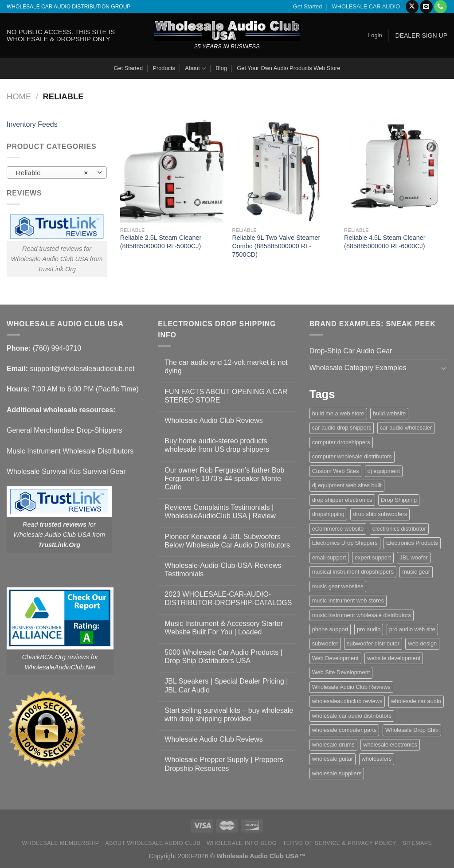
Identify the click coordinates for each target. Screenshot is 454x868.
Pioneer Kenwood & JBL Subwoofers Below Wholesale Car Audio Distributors (227, 541)
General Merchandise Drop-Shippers (65, 430)
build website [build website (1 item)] (389, 413)
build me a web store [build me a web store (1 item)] (338, 413)
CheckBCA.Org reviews (56, 657)
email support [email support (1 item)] (329, 557)
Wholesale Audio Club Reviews (213, 420)
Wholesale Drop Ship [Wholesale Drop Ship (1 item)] (412, 730)
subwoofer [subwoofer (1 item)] (325, 643)
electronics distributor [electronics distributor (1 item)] (399, 529)
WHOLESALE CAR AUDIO (366, 6)
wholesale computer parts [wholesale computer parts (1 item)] (344, 730)
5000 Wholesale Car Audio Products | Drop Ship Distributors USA (223, 657)
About (195, 68)
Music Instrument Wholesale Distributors (70, 451)
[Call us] (440, 7)
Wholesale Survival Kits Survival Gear (66, 471)
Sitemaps (417, 843)
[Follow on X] (412, 7)
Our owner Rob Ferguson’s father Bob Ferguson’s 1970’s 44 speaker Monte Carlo (224, 479)
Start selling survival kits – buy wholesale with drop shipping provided (229, 715)
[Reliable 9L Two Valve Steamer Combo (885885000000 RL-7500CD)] (284, 170)
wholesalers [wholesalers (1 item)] (377, 759)
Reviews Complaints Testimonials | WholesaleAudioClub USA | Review (220, 512)
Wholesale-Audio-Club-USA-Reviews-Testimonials (224, 570)
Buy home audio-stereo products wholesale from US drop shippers (217, 445)
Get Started (307, 6)
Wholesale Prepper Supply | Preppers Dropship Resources (224, 764)
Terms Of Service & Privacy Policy (340, 843)
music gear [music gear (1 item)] (416, 572)
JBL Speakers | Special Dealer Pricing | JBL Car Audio (226, 685)
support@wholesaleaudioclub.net (82, 369)
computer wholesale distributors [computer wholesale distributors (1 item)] (352, 456)
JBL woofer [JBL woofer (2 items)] (414, 557)
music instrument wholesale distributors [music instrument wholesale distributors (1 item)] (362, 615)
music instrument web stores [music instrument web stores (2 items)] (348, 600)
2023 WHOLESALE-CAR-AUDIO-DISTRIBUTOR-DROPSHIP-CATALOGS (228, 598)
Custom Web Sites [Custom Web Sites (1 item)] (336, 471)
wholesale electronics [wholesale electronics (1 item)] (390, 745)
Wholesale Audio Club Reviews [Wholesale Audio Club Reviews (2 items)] (351, 687)
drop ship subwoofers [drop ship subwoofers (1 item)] (380, 514)
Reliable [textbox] (52, 173)
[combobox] (57, 172)
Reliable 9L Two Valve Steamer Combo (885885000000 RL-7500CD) (276, 246)
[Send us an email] (426, 7)
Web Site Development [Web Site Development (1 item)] (341, 672)
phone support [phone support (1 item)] (330, 629)
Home (19, 96)
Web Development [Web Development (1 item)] (335, 658)
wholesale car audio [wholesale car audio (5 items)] (416, 701)
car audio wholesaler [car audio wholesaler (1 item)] (406, 428)
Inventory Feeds (32, 124)
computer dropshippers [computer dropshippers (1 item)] (341, 442)
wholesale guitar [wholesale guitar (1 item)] (333, 759)
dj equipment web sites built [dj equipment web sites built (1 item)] (347, 485)
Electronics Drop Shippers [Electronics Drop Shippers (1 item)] (345, 543)
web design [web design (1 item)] (422, 643)
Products (164, 68)
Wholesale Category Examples (358, 368)
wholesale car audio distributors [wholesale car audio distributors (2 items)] (352, 716)
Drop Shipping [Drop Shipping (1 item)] (399, 500)
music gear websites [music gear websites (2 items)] (338, 586)
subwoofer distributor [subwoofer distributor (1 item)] (373, 643)
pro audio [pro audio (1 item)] (369, 629)
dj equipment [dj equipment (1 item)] (384, 471)
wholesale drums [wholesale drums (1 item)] (333, 745)
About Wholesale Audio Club (153, 843)
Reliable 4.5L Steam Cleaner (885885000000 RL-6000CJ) (385, 242)
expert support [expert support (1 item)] (373, 557)
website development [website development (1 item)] (394, 658)
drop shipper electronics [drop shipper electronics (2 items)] (342, 500)
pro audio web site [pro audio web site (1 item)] (412, 629)
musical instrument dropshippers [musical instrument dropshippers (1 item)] (353, 572)
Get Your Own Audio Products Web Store (288, 68)
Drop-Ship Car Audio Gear (351, 351)
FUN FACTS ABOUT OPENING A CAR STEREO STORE (226, 396)
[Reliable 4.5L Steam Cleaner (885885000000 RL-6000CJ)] (396, 170)
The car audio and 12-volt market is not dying (226, 367)
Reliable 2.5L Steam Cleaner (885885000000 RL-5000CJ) (161, 242)
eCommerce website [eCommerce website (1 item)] (338, 529)
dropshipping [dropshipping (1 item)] (328, 514)
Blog (221, 68)
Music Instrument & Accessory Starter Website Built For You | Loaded (224, 628)
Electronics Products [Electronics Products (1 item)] (412, 543)
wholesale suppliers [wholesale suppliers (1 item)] (337, 773)
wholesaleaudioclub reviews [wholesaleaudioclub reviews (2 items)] (347, 701)
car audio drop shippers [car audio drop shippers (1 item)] (342, 428)
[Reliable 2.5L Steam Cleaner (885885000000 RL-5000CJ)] (172, 170)
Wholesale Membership (61, 843)
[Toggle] (444, 368)
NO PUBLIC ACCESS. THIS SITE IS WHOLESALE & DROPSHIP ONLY (61, 35)
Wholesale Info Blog (242, 843)
